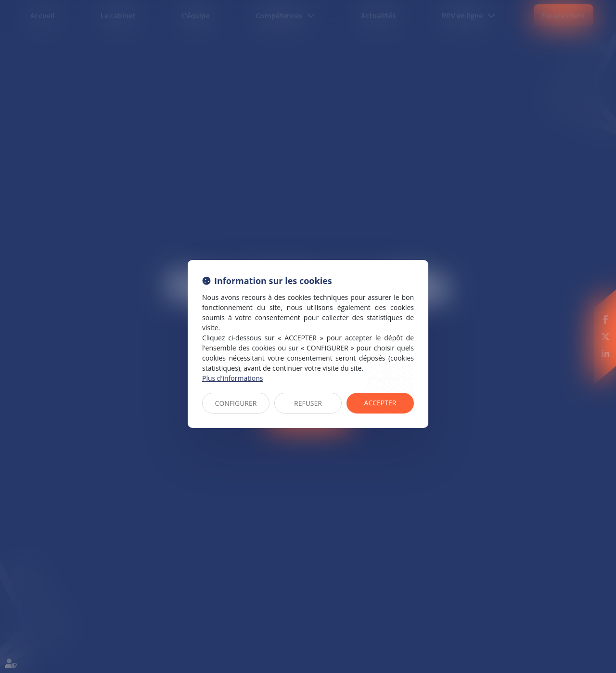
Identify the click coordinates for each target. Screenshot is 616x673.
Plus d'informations (232, 378)
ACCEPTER (380, 403)
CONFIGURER (236, 403)
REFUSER (308, 403)
